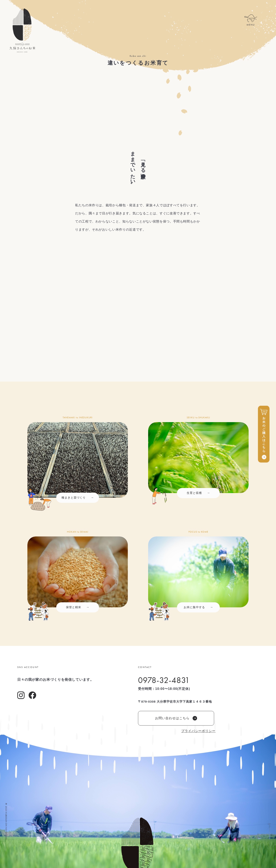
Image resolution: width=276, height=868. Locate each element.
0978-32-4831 (164, 680)
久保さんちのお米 (22, 30)
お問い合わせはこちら (176, 718)
